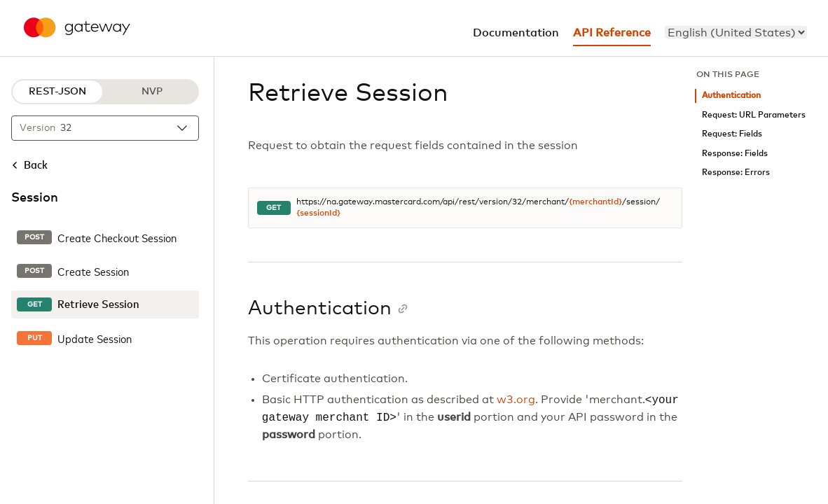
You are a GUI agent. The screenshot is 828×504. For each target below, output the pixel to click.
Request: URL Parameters (754, 115)
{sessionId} (318, 213)
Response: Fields (735, 154)
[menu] (736, 32)
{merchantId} (595, 202)
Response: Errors (736, 173)
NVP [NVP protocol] (152, 92)
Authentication (731, 96)
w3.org (516, 400)
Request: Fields (732, 134)
